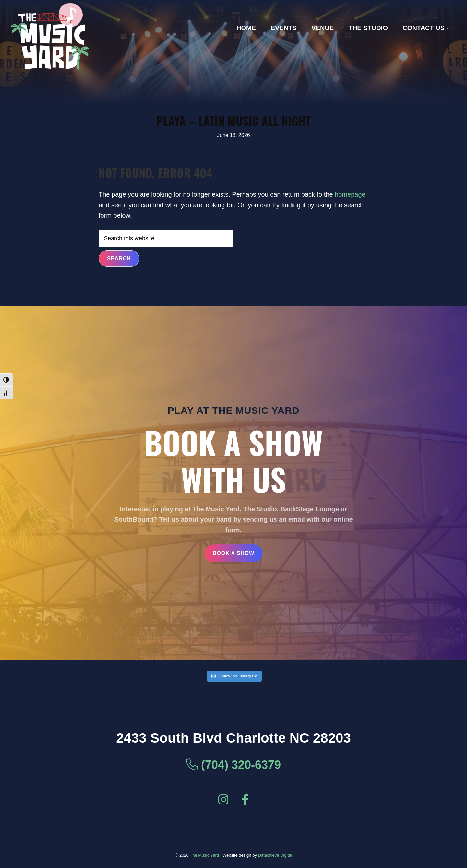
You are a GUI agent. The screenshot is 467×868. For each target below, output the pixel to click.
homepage (350, 194)
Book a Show (233, 553)
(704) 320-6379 (233, 765)
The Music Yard (204, 855)
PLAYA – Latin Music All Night (233, 120)
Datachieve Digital (275, 855)
